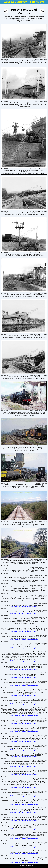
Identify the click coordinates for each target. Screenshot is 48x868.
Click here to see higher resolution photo (24, 607)
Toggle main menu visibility (2, 5)
